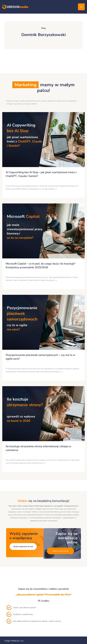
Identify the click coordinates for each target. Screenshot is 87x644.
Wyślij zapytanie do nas (23, 547)
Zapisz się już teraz (61, 551)
